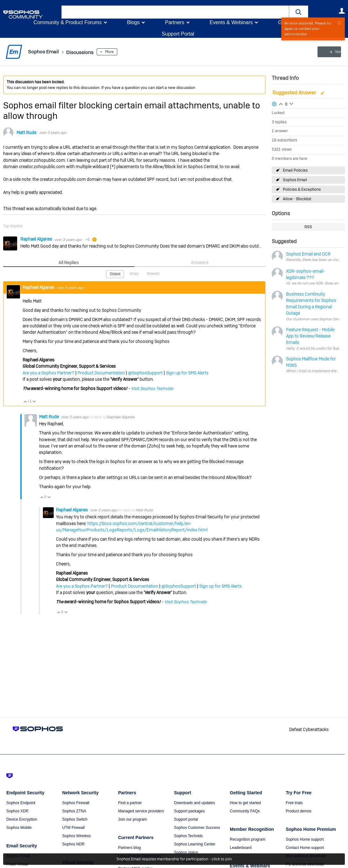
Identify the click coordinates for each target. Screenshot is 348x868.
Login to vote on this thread (281, 103)
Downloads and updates (194, 803)
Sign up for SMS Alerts (187, 372)
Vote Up (25, 401)
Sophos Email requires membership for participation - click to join (174, 859)
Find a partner (130, 803)
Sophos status (186, 852)
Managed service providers (141, 811)
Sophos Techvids (188, 836)
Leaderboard (241, 848)
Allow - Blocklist (297, 199)
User (342, 11)
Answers (200, 262)
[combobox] (175, 12)
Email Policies (295, 170)
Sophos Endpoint (21, 803)
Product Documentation (101, 372)
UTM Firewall (74, 828)
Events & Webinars (231, 22)
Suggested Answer (295, 93)
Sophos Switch (75, 819)
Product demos (299, 811)
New (330, 52)
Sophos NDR (73, 844)
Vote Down (34, 401)
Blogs (133, 22)
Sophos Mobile (19, 828)
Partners (174, 22)
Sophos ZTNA (74, 811)
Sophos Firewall (76, 803)
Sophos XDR (17, 811)
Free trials (294, 803)
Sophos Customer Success (197, 828)
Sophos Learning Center (194, 844)
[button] (299, 12)
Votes (134, 273)
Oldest (115, 274)
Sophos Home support (305, 839)
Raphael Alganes (37, 239)
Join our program (133, 819)
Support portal (186, 819)
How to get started (245, 803)
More (116, 52)
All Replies (69, 262)
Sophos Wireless (77, 836)
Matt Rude (26, 133)
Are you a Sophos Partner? (48, 372)
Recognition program (247, 839)
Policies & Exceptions (302, 189)
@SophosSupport (145, 372)
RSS (308, 227)
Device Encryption (22, 819)
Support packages (189, 811)
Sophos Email (295, 180)
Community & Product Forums (67, 22)
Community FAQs (245, 811)
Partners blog (130, 848)
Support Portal (178, 34)
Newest (153, 273)
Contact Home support (305, 848)
